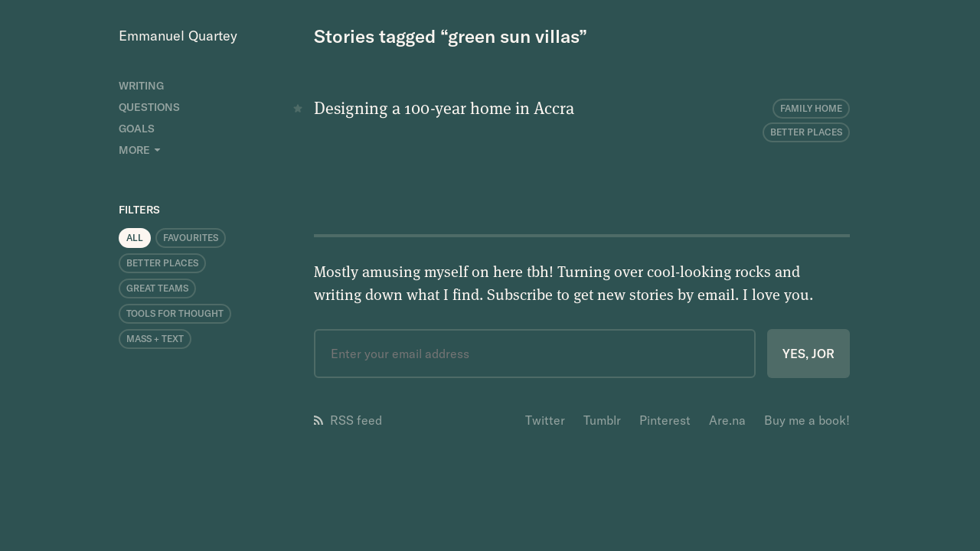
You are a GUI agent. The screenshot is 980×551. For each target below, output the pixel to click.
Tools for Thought (175, 313)
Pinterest (665, 420)
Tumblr (602, 420)
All (135, 238)
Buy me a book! (807, 420)
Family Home (811, 108)
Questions (149, 107)
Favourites (191, 238)
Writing (141, 86)
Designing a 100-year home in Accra (444, 107)
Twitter (545, 420)
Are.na (727, 420)
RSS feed (348, 420)
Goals (137, 129)
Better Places (162, 263)
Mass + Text (155, 339)
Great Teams (157, 288)
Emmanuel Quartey (178, 36)
